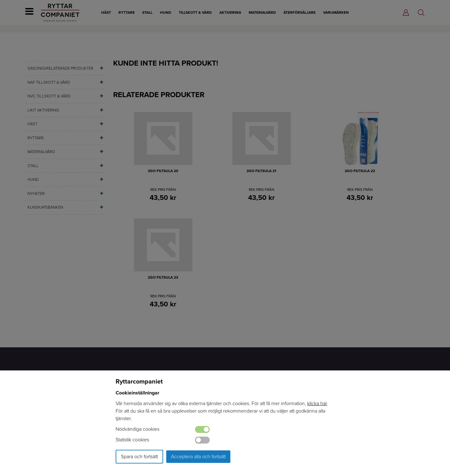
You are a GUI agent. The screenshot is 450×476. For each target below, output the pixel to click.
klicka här (317, 403)
